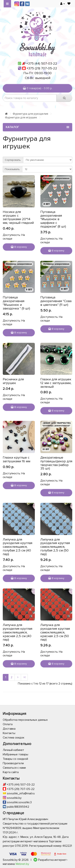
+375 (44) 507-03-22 (42, 63)
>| (24, 677)
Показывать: (13, 169)
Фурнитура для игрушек (21, 117)
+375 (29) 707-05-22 (42, 68)
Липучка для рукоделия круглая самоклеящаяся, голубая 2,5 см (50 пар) (55, 547)
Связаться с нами (14, 768)
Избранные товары (15, 754)
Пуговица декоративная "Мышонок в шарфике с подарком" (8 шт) (53, 219)
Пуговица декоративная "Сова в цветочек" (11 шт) (56, 301)
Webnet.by (22, 864)
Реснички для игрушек (13, 381)
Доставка (9, 729)
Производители (13, 763)
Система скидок (14, 738)
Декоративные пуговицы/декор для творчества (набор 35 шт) (56, 463)
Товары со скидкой (15, 759)
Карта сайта (11, 772)
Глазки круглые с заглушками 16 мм (16, 459)
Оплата (8, 724)
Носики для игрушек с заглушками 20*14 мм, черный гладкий (18, 217)
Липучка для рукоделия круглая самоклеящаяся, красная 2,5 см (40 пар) (18, 632)
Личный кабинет (13, 750)
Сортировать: (13, 160)
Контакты (9, 733)
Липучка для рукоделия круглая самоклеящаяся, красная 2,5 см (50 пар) (55, 632)
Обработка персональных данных (25, 720)
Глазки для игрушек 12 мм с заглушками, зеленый (56, 383)
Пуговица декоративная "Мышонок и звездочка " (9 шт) (16, 303)
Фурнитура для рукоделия (30, 114)
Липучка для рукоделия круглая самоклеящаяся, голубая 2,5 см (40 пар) (18, 547)
